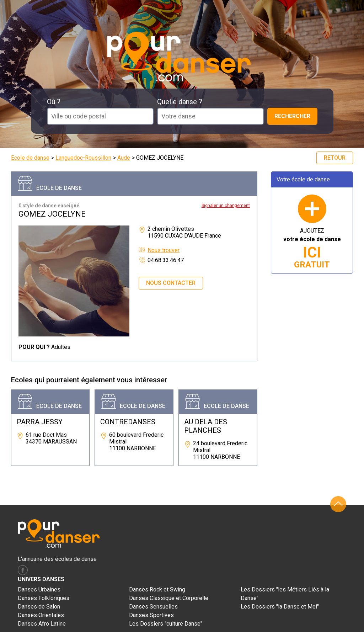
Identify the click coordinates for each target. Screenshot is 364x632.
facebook (23, 570)
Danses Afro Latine (42, 624)
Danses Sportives (151, 615)
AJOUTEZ (312, 248)
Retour (335, 158)
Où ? (54, 102)
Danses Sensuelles (153, 607)
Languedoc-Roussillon (83, 158)
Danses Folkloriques (44, 598)
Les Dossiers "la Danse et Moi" (280, 607)
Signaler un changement (226, 206)
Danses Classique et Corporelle (169, 598)
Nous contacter (171, 283)
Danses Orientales (41, 615)
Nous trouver (164, 250)
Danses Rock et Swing (157, 589)
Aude (124, 158)
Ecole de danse (30, 158)
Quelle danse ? (180, 102)
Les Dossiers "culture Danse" (166, 624)
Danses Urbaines (39, 589)
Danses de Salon (39, 607)
